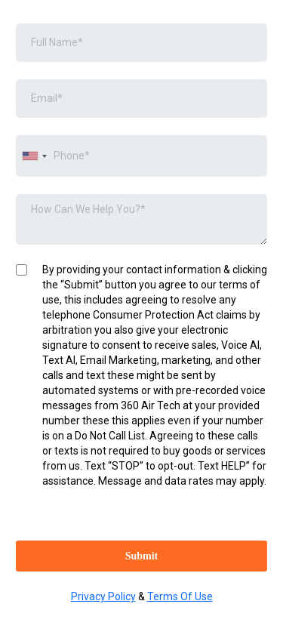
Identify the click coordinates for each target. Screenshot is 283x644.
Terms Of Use (180, 596)
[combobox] (34, 156)
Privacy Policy (103, 596)
